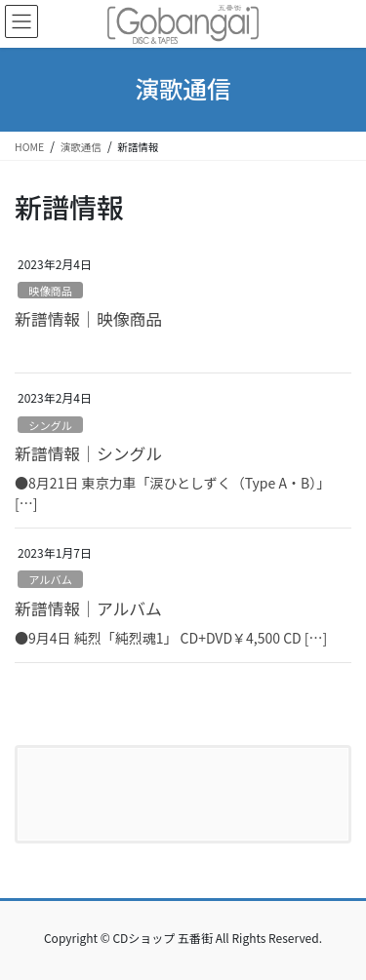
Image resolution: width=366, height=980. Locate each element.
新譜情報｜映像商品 (88, 319)
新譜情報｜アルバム (88, 608)
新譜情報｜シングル (88, 453)
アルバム (50, 579)
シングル (50, 425)
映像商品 (50, 291)
